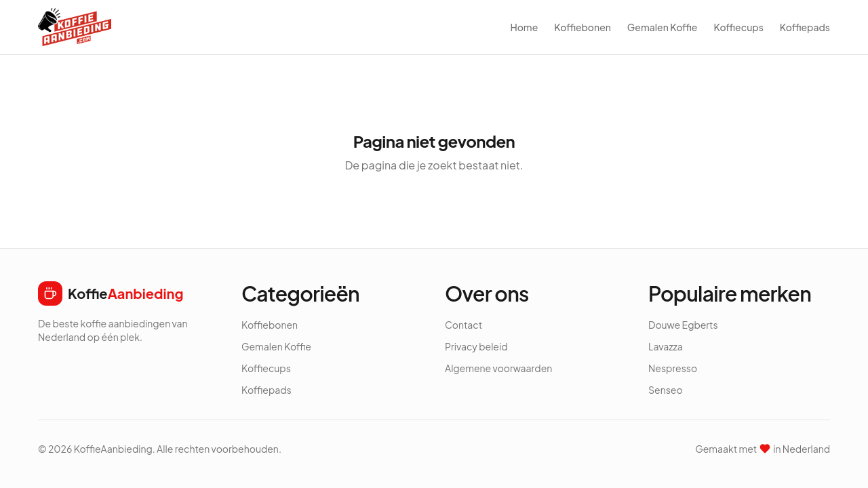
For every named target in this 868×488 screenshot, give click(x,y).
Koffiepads (805, 27)
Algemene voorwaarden (498, 368)
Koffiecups (738, 27)
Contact (463, 325)
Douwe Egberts (683, 325)
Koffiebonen (583, 27)
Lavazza (666, 346)
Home (524, 27)
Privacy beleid (476, 346)
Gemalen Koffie (663, 27)
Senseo (666, 390)
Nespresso (673, 368)
